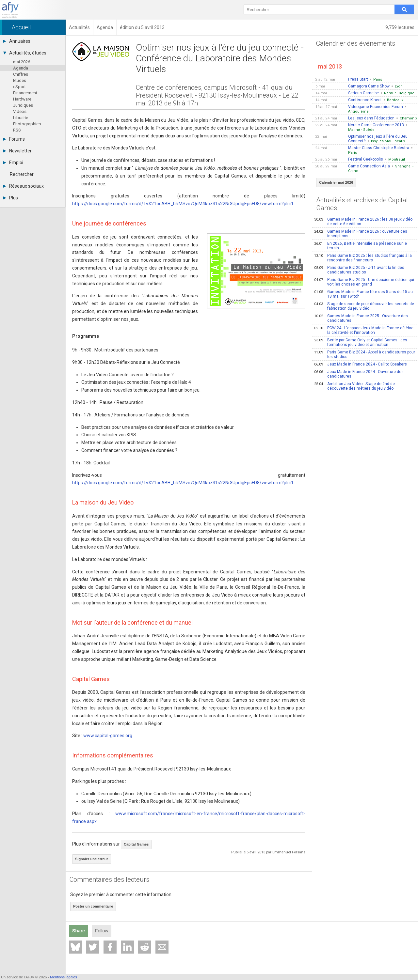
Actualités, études (25, 53)
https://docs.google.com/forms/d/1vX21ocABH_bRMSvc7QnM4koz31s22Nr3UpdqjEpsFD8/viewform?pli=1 (183, 204)
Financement (25, 93)
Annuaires (17, 41)
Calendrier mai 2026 (336, 182)
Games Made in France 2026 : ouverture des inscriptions (361, 234)
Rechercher (22, 174)
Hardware (22, 99)
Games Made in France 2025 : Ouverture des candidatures (361, 318)
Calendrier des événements (356, 43)
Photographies (27, 124)
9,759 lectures (400, 27)
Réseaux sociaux (24, 186)
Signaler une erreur (92, 859)
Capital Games (136, 844)
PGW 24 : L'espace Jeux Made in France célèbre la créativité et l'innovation (364, 330)
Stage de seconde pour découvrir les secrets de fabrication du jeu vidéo (364, 306)
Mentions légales (64, 977)
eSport (19, 87)
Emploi (13, 163)
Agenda (21, 68)
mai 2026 (22, 62)
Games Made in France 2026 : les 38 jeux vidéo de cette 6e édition (363, 222)
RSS (17, 130)
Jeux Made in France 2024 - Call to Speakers (361, 364)
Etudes (20, 80)
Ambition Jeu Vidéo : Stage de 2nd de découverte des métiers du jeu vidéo (354, 386)
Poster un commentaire (93, 906)
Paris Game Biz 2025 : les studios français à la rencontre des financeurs (363, 258)
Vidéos (20, 111)
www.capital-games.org (108, 736)
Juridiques (23, 105)
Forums (14, 139)
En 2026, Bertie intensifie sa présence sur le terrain (361, 246)
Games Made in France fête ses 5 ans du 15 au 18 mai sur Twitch (363, 294)
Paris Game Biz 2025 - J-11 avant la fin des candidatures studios (359, 270)
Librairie (21, 118)
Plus (11, 198)
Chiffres (21, 74)
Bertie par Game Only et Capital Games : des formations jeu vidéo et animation (361, 342)
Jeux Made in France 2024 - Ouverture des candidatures (359, 374)
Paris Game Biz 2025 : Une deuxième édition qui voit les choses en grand (364, 282)
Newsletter (17, 151)
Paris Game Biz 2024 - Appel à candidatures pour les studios (365, 354)
